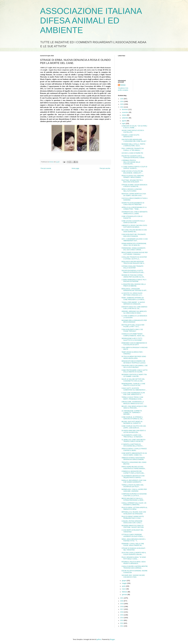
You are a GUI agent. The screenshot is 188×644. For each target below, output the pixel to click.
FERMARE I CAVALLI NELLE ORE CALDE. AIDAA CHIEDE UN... (133, 545)
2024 (122, 101)
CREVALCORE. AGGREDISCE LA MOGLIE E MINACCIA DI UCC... (133, 403)
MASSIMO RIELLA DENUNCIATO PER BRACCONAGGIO (134, 321)
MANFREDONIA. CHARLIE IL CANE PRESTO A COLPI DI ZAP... (133, 385)
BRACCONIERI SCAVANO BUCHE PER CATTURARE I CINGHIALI (135, 253)
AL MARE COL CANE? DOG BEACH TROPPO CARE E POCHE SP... (134, 441)
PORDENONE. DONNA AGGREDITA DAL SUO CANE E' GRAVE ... (133, 249)
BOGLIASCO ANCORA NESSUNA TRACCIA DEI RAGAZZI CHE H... (133, 262)
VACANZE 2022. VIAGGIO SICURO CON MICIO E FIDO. (133, 576)
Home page (75, 168)
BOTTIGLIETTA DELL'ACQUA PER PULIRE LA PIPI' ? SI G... (133, 326)
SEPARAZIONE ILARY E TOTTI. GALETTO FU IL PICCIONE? (132, 339)
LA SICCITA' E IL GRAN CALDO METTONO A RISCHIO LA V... (132, 294)
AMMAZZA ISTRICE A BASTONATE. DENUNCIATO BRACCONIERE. (133, 459)
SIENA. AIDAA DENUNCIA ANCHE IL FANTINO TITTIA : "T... (134, 540)
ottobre (124, 115)
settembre (125, 118)
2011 (122, 626)
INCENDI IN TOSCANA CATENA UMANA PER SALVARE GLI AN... (133, 276)
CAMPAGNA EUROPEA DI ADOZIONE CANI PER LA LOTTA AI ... (134, 495)
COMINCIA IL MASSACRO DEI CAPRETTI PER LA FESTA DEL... (133, 472)
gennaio (125, 595)
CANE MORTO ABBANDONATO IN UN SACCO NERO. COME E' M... (134, 454)
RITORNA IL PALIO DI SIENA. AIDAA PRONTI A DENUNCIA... (134, 563)
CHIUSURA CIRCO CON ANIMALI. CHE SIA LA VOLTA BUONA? (135, 366)
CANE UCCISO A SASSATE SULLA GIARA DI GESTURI (133, 222)
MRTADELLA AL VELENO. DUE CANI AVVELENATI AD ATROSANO (134, 513)
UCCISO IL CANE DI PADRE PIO (132, 153)
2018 (122, 607)
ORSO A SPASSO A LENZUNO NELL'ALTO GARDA (132, 190)
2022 (122, 107)
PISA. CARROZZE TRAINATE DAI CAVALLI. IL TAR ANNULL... (133, 149)
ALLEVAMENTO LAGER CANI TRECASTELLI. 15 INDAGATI (132, 436)
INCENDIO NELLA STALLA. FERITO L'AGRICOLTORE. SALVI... (133, 145)
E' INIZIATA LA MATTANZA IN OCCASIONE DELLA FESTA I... (133, 445)
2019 (122, 604)
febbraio (125, 592)
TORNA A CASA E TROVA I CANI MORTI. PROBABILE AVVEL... (132, 398)
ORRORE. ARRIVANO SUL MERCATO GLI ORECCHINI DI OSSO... (134, 312)
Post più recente (46, 168)
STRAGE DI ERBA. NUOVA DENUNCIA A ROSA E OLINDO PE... (134, 186)
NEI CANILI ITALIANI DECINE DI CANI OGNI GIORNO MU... (134, 231)
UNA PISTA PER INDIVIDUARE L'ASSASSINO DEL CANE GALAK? (134, 140)
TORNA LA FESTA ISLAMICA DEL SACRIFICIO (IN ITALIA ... (133, 486)
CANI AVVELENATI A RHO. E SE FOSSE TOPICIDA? (132, 330)
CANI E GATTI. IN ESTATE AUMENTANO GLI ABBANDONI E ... (134, 389)
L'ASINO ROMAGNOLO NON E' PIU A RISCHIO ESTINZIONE (134, 281)
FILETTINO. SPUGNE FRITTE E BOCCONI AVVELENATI (132, 181)
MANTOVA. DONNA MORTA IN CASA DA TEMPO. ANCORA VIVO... (134, 195)
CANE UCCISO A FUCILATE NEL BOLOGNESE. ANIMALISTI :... (132, 172)
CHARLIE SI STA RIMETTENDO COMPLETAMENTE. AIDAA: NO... (134, 335)
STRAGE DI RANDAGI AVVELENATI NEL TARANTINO (133, 549)
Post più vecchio (105, 168)
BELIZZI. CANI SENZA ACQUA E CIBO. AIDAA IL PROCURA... (134, 407)
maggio (125, 583)
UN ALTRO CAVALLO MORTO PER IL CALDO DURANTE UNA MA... (134, 554)
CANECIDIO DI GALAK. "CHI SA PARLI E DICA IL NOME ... (134, 127)
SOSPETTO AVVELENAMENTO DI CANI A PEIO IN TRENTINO (133, 204)
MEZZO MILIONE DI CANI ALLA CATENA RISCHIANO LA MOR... (133, 499)
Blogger (112, 639)
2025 (122, 99)
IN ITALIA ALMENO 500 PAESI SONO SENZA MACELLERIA (134, 357)
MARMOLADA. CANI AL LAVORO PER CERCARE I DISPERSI (134, 490)
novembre (125, 112)
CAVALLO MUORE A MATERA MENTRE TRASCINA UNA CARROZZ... (135, 567)
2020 (122, 601)
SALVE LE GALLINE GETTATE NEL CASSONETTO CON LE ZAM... (133, 380)
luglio (124, 124)
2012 (122, 623)
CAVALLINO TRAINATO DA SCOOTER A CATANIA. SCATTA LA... (134, 258)
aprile (124, 586)
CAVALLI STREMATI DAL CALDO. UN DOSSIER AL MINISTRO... (134, 504)
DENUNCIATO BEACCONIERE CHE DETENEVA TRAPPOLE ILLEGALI (134, 362)
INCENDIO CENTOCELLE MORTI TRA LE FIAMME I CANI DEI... (134, 375)
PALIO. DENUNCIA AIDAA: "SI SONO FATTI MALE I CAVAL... (134, 558)
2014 (122, 618)
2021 (122, 598)
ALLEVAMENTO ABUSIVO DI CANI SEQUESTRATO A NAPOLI (133, 477)
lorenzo (123, 85)
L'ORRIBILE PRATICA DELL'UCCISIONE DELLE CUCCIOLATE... (131, 162)
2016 (122, 612)
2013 (122, 620)
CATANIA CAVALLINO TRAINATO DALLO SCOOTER (132, 267)
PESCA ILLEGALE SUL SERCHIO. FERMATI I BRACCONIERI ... (133, 177)
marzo (124, 589)
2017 (122, 609)
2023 (122, 104)
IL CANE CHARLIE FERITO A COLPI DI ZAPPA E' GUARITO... (134, 168)
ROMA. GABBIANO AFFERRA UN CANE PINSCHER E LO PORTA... (133, 299)
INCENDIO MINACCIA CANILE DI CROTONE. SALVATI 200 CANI (133, 526)
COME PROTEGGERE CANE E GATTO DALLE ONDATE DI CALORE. (135, 371)
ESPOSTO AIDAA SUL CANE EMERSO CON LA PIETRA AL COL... (134, 308)
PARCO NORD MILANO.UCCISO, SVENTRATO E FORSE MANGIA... (134, 468)
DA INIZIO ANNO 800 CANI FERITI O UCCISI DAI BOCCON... (134, 431)
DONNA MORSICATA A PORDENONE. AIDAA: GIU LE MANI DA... (134, 244)
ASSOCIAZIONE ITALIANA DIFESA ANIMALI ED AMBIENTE (91, 21)
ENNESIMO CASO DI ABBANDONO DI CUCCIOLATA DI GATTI (134, 344)
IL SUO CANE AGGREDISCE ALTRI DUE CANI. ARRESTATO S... (133, 394)
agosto (124, 121)
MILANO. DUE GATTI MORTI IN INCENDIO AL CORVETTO (132, 422)
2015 (122, 615)
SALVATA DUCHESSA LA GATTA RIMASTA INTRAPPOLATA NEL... (133, 271)
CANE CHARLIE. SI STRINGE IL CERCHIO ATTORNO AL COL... (133, 418)
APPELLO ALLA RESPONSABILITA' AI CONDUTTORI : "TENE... (134, 208)
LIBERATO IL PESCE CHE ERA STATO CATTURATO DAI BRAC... (134, 226)
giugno (124, 581)
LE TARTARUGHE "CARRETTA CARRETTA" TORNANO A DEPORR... (132, 413)
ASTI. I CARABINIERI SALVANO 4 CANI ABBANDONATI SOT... (135, 240)
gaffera (99, 639)
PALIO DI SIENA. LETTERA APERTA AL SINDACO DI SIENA (134, 508)
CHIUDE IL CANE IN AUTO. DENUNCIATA (131, 136)
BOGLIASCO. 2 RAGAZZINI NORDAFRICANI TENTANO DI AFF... (134, 290)
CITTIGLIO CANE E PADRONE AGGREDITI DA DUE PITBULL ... (133, 535)
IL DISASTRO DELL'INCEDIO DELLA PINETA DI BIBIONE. (134, 285)
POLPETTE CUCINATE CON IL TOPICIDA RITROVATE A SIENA (133, 157)
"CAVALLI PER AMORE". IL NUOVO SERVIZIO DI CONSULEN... (133, 303)
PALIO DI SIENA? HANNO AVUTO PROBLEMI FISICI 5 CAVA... (133, 517)
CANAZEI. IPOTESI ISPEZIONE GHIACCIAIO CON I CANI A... (132, 522)
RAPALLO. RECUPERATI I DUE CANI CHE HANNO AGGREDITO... (134, 481)
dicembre (125, 110)
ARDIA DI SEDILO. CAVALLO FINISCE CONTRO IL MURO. (134, 450)
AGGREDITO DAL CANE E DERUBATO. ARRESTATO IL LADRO (135, 213)
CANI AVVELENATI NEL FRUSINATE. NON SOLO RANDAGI (134, 235)
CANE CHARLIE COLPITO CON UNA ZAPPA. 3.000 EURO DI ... (134, 427)
